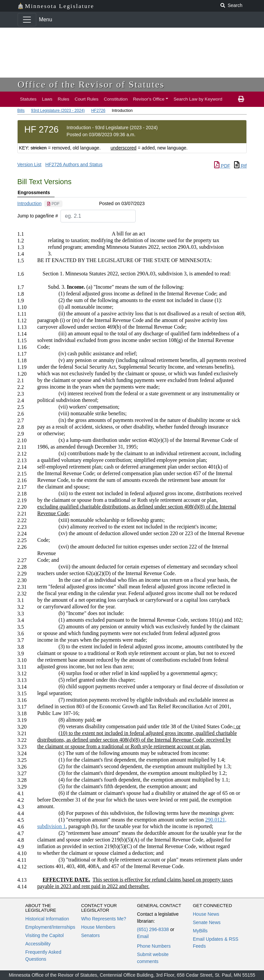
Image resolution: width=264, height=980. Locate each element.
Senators (90, 935)
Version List (29, 164)
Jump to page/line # (38, 216)
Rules (64, 99)
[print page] (241, 99)
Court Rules (86, 99)
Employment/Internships (50, 927)
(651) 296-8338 (153, 929)
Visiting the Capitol (45, 935)
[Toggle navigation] (27, 20)
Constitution (116, 99)
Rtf (240, 166)
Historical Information (47, 919)
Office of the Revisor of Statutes (91, 84)
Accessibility (38, 944)
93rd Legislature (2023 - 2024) (58, 111)
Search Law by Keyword (198, 99)
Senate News (207, 922)
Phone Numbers (154, 946)
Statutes (28, 99)
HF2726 (98, 111)
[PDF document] (53, 204)
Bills (21, 111)
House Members (98, 927)
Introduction (29, 203)
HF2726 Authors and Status (74, 164)
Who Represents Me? (104, 919)
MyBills (200, 931)
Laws (47, 99)
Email (143, 936)
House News (206, 914)
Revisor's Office (149, 99)
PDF (222, 166)
